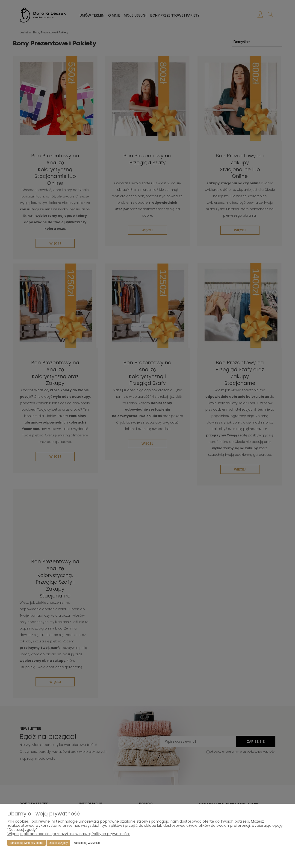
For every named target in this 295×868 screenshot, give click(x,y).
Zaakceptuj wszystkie (87, 843)
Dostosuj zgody (58, 843)
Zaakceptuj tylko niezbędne (26, 843)
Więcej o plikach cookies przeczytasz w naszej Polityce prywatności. (69, 834)
